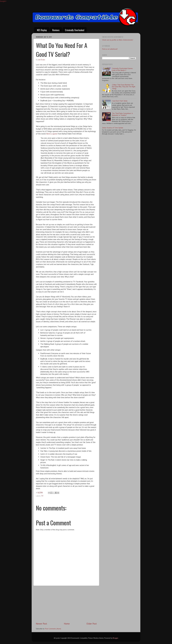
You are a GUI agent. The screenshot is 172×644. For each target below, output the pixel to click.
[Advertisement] (66, 604)
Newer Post (41, 624)
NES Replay (42, 30)
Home (67, 624)
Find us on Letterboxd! (110, 49)
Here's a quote (52, 134)
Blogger (115, 638)
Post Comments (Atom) (53, 629)
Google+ (3, 1)
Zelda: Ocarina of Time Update (113, 128)
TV (42, 496)
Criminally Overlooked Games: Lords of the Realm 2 (122, 69)
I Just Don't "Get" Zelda (120, 101)
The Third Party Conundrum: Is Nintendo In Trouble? (122, 114)
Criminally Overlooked (75, 30)
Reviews (56, 30)
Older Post (92, 624)
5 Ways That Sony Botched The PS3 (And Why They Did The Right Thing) (124, 87)
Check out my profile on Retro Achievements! (118, 40)
